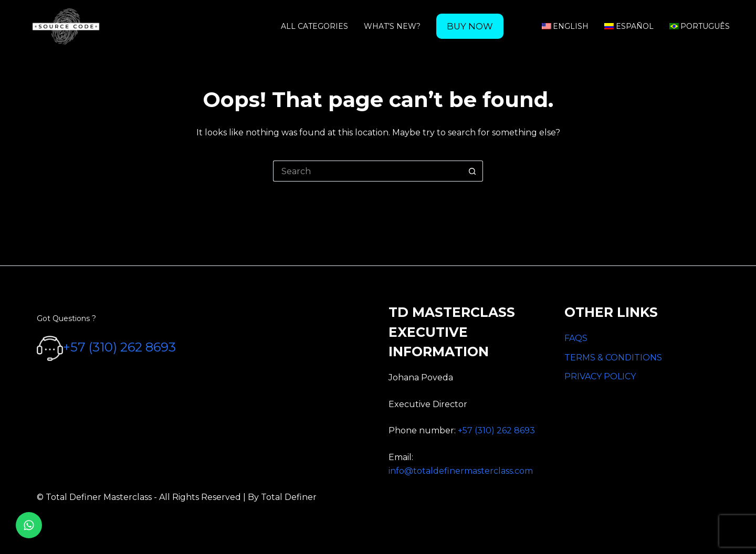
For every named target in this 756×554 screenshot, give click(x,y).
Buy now (470, 26)
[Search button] (472, 171)
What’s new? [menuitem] (392, 26)
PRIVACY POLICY (600, 376)
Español (629, 26)
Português (700, 26)
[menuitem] (470, 26)
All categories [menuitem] (314, 26)
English (565, 26)
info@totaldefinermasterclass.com (461, 471)
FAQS (576, 338)
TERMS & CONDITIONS (613, 358)
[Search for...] (367, 171)
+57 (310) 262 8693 (119, 348)
